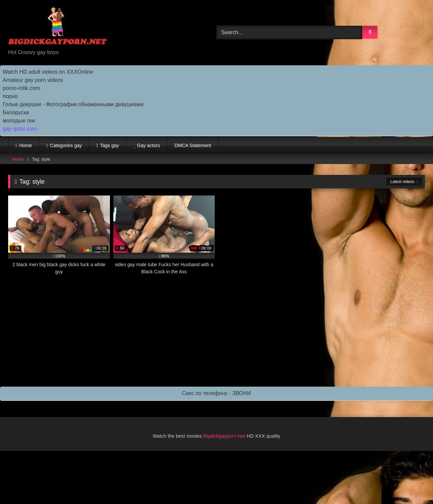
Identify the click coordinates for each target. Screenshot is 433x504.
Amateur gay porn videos (33, 80)
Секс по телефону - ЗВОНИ (216, 393)
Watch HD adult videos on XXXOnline (48, 72)
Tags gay (110, 145)
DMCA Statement (193, 145)
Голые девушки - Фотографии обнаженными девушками (73, 104)
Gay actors (149, 145)
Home (26, 145)
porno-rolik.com (21, 88)
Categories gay (66, 145)
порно (10, 96)
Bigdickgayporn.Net (225, 436)
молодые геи (19, 121)
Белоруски (16, 112)
